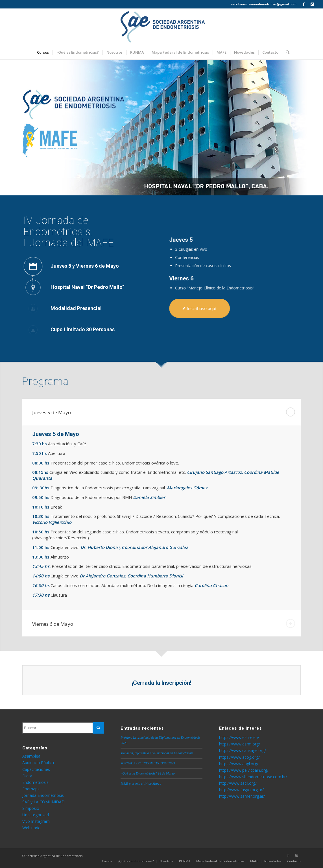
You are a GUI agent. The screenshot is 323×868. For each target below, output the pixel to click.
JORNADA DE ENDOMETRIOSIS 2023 (148, 763)
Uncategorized (36, 815)
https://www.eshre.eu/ (239, 737)
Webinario (31, 828)
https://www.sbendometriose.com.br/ (253, 777)
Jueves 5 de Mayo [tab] (164, 412)
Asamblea (31, 756)
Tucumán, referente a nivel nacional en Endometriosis (157, 753)
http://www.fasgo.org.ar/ (241, 790)
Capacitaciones (36, 769)
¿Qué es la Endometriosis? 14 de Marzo (148, 773)
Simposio (31, 808)
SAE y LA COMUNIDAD (43, 802)
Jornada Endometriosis (43, 795)
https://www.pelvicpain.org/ (244, 770)
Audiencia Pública (38, 763)
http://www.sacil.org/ (238, 783)
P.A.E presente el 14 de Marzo (141, 784)
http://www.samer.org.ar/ (242, 796)
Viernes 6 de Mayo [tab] (164, 623)
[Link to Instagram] (312, 4)
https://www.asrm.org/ (240, 744)
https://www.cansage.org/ (243, 750)
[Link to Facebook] (304, 4)
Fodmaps (31, 789)
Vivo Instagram (36, 821)
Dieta (27, 776)
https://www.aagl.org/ (239, 764)
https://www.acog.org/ (239, 757)
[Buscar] (286, 52)
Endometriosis (35, 782)
